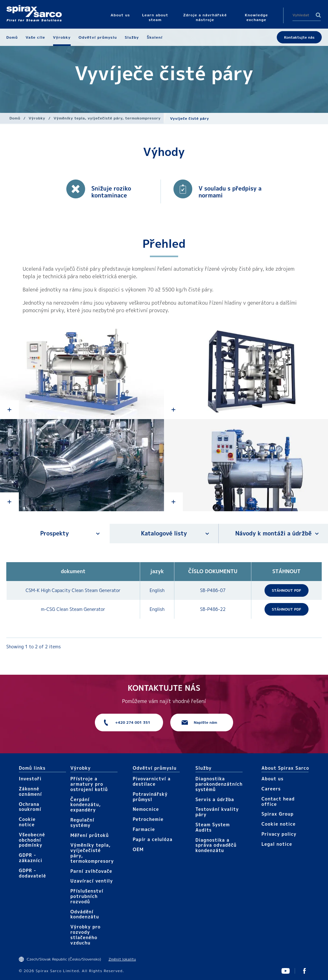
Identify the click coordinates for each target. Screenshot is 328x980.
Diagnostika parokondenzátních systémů (219, 784)
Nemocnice (146, 809)
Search (318, 15)
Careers (271, 789)
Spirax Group (277, 814)
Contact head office (278, 801)
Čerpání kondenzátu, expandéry (86, 805)
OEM (138, 849)
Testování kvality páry (217, 812)
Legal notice (277, 844)
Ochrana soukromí (30, 807)
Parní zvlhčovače (91, 871)
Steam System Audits (213, 827)
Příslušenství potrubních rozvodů (87, 896)
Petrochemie (148, 819)
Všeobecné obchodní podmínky (32, 840)
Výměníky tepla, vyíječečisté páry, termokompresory (107, 118)
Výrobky (37, 118)
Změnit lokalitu (122, 959)
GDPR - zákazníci (31, 858)
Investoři (30, 779)
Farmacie (144, 829)
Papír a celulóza (153, 839)
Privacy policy (279, 834)
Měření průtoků (90, 835)
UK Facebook (304, 971)
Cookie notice (27, 822)
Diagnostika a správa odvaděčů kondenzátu (216, 845)
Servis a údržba (215, 799)
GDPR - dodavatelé (33, 873)
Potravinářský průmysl (150, 797)
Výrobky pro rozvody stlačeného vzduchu (85, 935)
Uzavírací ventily (92, 881)
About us (272, 779)
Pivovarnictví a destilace (152, 781)
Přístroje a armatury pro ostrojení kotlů (89, 784)
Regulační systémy (82, 822)
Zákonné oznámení (30, 791)
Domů (15, 118)
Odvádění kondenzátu (85, 914)
